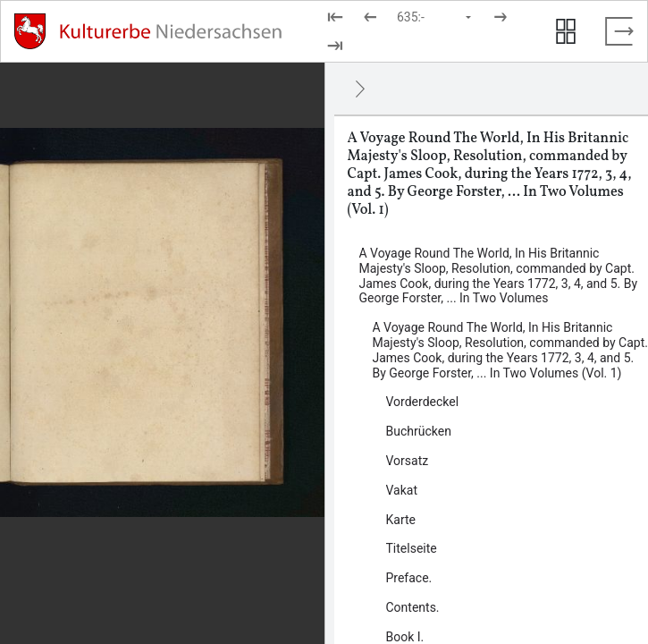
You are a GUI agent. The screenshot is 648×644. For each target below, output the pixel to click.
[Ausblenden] (360, 89)
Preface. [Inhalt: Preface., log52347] (409, 578)
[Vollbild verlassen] (619, 31)
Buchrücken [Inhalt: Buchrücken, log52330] (419, 431)
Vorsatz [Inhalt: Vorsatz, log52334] (408, 461)
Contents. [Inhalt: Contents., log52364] (413, 607)
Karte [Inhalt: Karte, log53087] (401, 520)
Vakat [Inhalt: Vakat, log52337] (402, 490)
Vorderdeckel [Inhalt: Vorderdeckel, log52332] (423, 402)
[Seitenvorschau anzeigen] (566, 31)
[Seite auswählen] (435, 17)
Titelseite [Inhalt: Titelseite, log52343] (412, 548)
